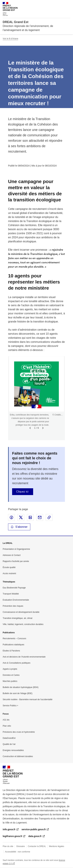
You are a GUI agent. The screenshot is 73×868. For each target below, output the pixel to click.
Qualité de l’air (9, 744)
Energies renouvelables (13, 750)
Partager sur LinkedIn (30, 517)
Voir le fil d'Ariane (10, 39)
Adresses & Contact (12, 555)
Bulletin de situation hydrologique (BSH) (21, 687)
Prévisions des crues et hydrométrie (19, 732)
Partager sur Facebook (11, 517)
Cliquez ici (22, 492)
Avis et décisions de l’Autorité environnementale (24, 657)
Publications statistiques (13, 645)
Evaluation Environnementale (16, 600)
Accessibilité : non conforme (17, 852)
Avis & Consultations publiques (17, 663)
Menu (68, 4)
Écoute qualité (9, 567)
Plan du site (8, 846)
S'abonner (19, 527)
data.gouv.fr (35, 836)
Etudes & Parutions (11, 651)
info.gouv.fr (9, 829)
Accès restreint (9, 573)
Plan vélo (7, 726)
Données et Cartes (11, 675)
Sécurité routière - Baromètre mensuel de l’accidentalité (28, 699)
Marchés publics (10, 681)
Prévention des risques (13, 606)
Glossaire (21, 846)
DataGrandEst (9, 738)
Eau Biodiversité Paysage (14, 588)
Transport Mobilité (11, 594)
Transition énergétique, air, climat (17, 618)
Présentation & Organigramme (16, 549)
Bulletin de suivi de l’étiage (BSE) (18, 693)
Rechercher (62, 4)
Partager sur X (21, 517)
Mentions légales (57, 846)
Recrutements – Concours (14, 639)
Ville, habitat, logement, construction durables (23, 624)
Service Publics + (10, 706)
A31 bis (6, 720)
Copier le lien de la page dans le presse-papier (49, 517)
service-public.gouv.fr (34, 829)
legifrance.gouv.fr (12, 836)
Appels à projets (10, 669)
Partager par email (40, 517)
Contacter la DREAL (37, 846)
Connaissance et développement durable (21, 612)
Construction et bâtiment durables (18, 756)
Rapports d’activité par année (16, 561)
